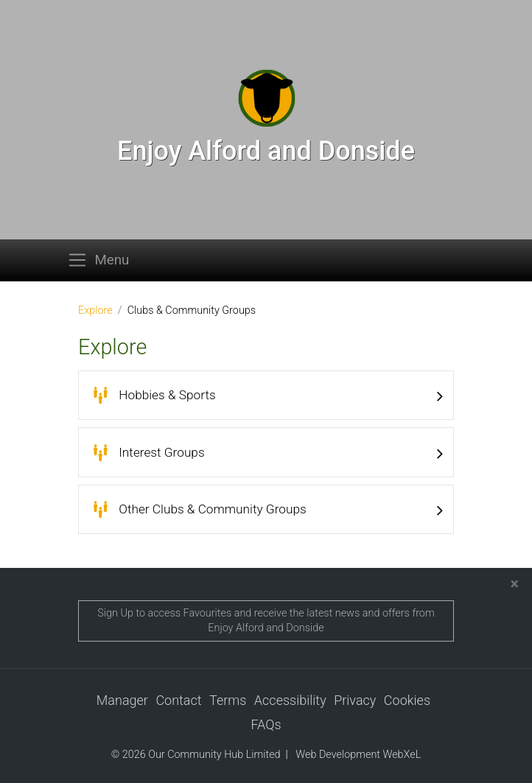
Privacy (355, 701)
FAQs (266, 724)
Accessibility (290, 701)
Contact (178, 701)
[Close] (515, 584)
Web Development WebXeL (358, 755)
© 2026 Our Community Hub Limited (196, 755)
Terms (228, 701)
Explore (95, 310)
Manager (122, 701)
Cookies (407, 701)
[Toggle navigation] (102, 260)
